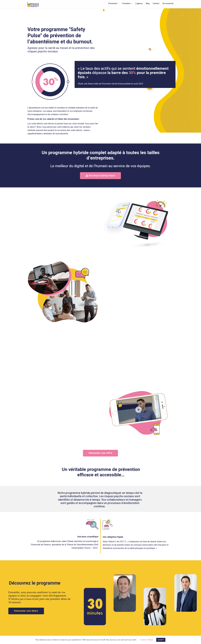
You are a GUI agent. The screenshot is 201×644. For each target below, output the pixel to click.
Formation (126, 4)
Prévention (113, 4)
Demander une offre (100, 453)
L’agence (139, 4)
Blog (148, 4)
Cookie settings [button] (146, 640)
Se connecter (168, 4)
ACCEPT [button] (161, 640)
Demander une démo (26, 611)
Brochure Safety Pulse (100, 176)
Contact (156, 4)
